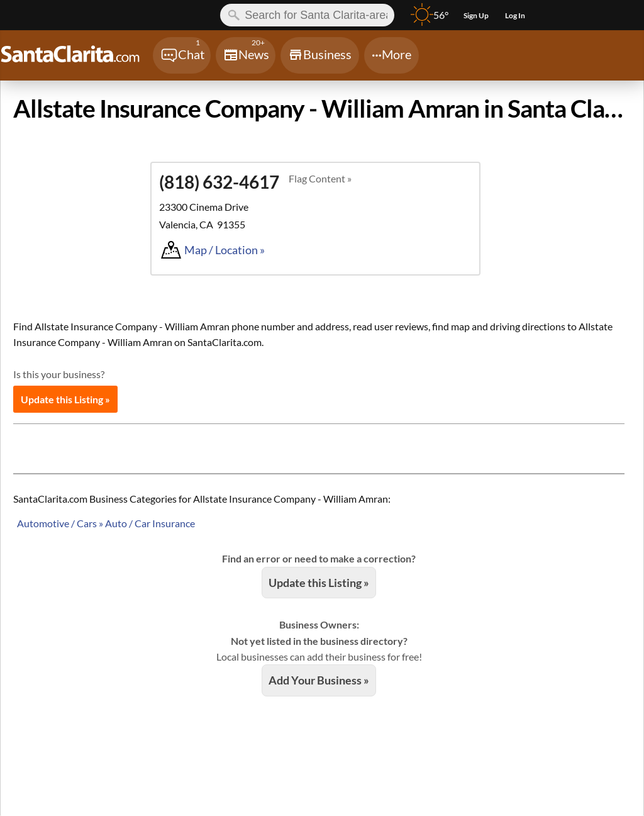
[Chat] (182, 55)
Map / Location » (225, 250)
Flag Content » (320, 178)
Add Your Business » (319, 680)
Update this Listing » (65, 399)
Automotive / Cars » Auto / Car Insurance (106, 523)
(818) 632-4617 (219, 182)
